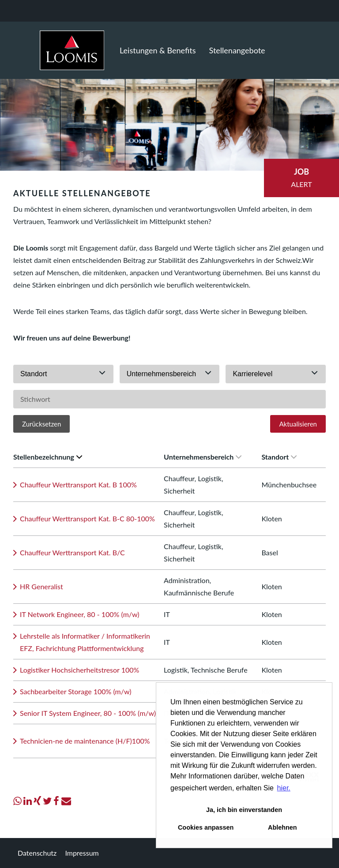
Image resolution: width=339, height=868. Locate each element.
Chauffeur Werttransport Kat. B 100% (78, 485)
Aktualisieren (298, 424)
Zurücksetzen (41, 424)
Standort (279, 457)
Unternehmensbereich (203, 457)
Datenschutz (37, 853)
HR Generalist (41, 586)
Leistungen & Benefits (158, 50)
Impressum (82, 853)
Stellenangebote (237, 50)
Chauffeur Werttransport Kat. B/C (72, 552)
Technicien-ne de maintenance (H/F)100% (85, 741)
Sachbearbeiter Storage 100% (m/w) (76, 691)
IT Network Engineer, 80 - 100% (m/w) (80, 614)
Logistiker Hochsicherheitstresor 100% (79, 670)
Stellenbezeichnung (48, 457)
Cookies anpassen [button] (206, 827)
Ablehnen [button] (282, 827)
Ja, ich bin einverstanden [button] (244, 810)
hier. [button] (284, 788)
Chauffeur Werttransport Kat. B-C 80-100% (87, 518)
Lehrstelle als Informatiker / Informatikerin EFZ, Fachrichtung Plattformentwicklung (85, 642)
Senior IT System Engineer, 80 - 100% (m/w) (88, 713)
